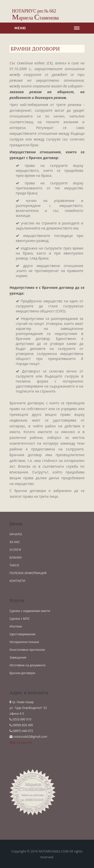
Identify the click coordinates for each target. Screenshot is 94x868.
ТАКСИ (14, 565)
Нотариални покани (24, 642)
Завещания (18, 657)
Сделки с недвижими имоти (30, 611)
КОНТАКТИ (17, 581)
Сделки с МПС (20, 619)
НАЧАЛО (16, 534)
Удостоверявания (22, 634)
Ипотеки (16, 626)
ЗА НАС (15, 542)
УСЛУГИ (15, 550)
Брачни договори (22, 673)
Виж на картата (21, 742)
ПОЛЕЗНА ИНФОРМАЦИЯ (28, 573)
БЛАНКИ (16, 557)
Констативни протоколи (27, 650)
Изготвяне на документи (27, 665)
